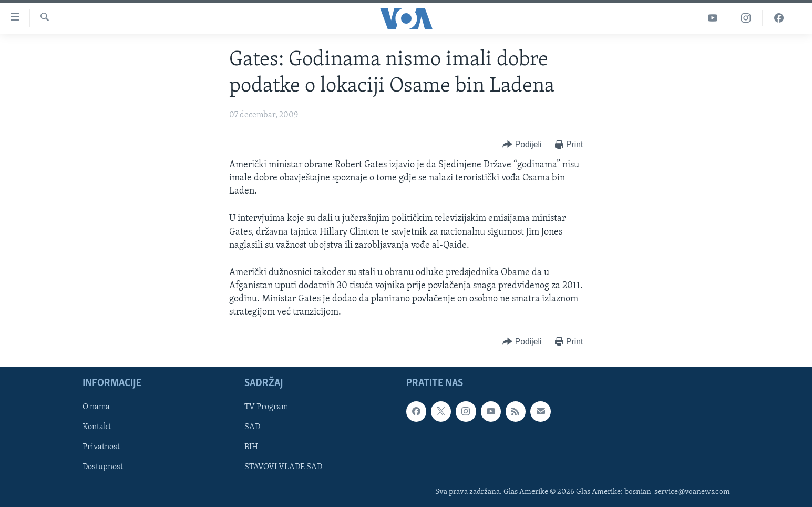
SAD (252, 427)
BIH (251, 447)
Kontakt (97, 427)
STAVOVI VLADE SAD (283, 467)
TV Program (266, 407)
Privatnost (101, 447)
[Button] (522, 145)
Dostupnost (103, 467)
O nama (96, 407)
